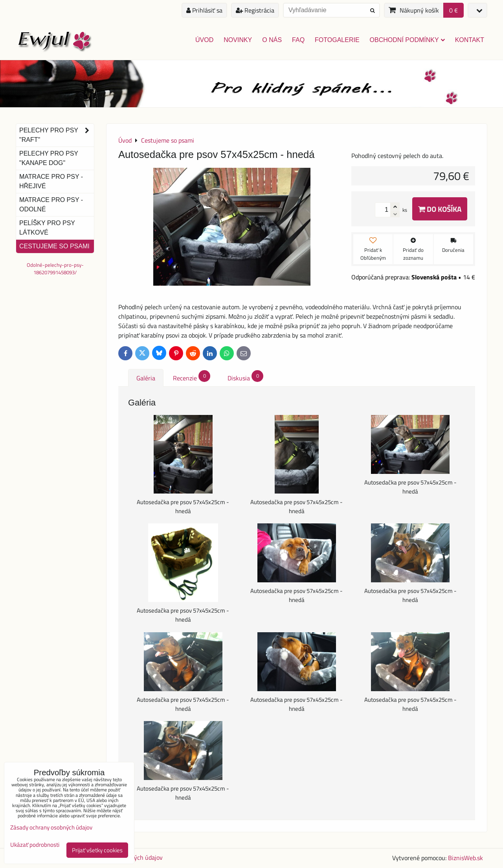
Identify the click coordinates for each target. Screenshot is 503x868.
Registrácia (255, 10)
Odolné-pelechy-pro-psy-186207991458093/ (55, 269)
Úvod (204, 40)
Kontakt (470, 40)
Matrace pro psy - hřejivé (51, 181)
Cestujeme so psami (54, 246)
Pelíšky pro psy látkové (47, 228)
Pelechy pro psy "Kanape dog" (49, 158)
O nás (272, 40)
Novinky (238, 40)
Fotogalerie (337, 40)
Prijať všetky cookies (97, 850)
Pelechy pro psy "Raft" (57, 135)
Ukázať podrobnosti (35, 845)
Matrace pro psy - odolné (51, 205)
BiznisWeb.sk (465, 858)
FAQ (298, 40)
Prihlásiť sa (204, 10)
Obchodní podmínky (407, 40)
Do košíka (440, 209)
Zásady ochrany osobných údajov (51, 827)
